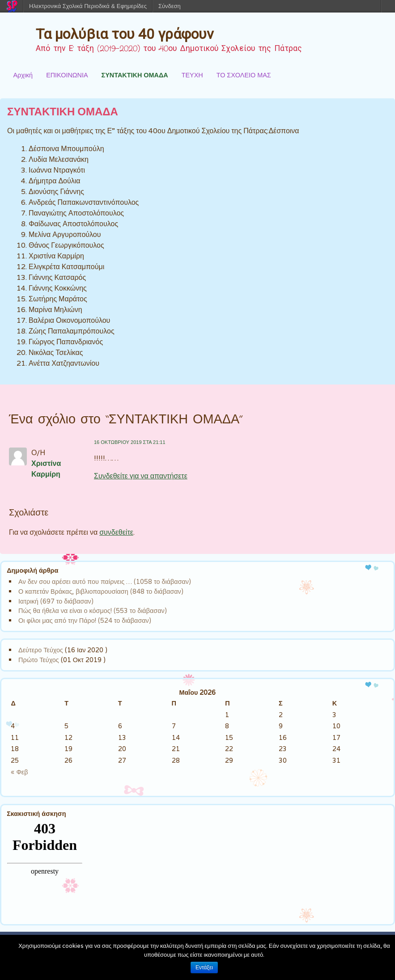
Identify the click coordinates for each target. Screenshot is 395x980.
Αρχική (23, 75)
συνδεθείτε (116, 532)
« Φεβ (19, 772)
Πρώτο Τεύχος (39, 660)
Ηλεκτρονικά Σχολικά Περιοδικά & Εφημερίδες (88, 6)
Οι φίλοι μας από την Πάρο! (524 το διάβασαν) (85, 620)
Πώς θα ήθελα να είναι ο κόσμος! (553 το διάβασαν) (93, 610)
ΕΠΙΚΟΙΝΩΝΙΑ (67, 75)
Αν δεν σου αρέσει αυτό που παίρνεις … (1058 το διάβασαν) (105, 581)
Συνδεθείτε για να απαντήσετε (141, 476)
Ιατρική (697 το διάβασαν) (56, 601)
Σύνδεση (170, 6)
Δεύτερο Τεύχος (41, 650)
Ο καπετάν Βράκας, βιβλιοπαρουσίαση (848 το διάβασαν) (101, 591)
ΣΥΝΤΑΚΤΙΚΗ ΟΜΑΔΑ (135, 75)
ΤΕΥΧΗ (192, 75)
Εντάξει (204, 967)
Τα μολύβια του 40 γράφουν (125, 34)
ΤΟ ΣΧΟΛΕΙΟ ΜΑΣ (244, 75)
